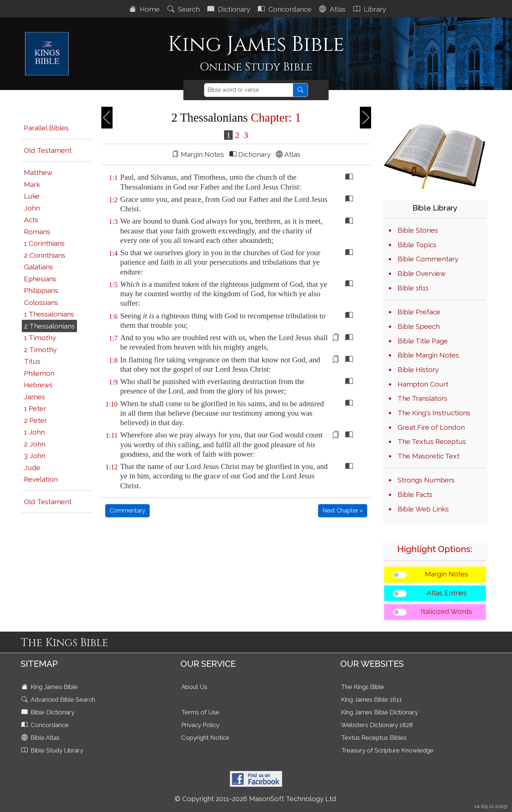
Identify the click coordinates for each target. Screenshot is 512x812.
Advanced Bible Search (59, 699)
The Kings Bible (363, 687)
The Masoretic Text (428, 456)
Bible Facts (415, 494)
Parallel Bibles (46, 128)
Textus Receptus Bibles (374, 738)
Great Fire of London (431, 427)
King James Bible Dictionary (379, 712)
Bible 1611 (413, 288)
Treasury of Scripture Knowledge (387, 750)
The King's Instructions (434, 413)
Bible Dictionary (49, 712)
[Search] (249, 90)
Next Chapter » (343, 511)
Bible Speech (419, 326)
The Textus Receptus (432, 441)
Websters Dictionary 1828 (377, 725)
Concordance (286, 9)
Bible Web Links (423, 509)
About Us (194, 687)
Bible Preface (419, 312)
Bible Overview (422, 273)
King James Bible (50, 687)
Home (145, 9)
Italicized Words (446, 611)
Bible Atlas (41, 738)
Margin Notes (446, 574)
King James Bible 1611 (371, 699)
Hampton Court (423, 384)
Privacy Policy (200, 725)
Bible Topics (417, 245)
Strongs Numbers (426, 480)
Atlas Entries (447, 593)
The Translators (422, 398)
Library (371, 9)
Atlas (333, 9)
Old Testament (48, 150)
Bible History (418, 370)
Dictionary (230, 9)
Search (184, 9)
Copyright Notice (205, 738)
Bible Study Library (53, 750)
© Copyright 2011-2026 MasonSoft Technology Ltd (255, 799)
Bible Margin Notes (428, 355)
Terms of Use (200, 712)
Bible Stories (418, 230)
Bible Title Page (423, 341)
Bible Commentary (428, 259)
